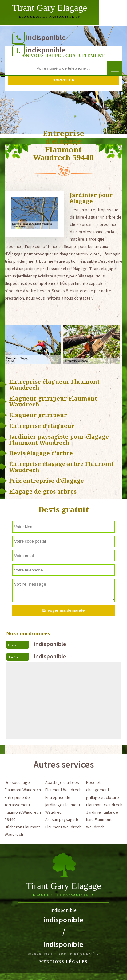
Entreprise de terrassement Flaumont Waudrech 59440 (23, 808)
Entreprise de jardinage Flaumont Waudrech (63, 805)
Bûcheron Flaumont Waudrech (22, 831)
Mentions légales (63, 962)
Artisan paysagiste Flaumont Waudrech (63, 823)
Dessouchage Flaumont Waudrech (23, 786)
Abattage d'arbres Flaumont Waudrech (63, 786)
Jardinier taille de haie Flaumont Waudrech (102, 819)
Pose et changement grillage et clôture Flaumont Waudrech (104, 793)
